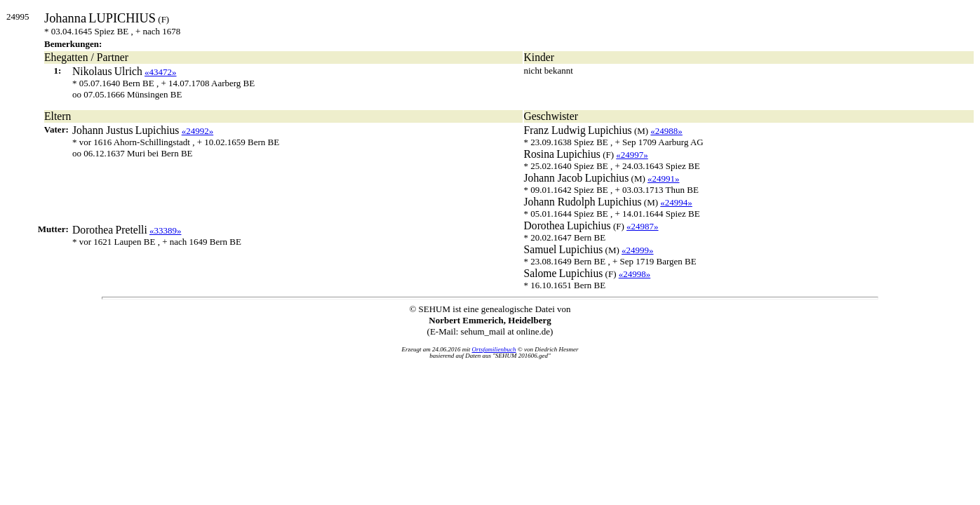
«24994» (676, 202)
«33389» (166, 230)
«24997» (632, 155)
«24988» (666, 131)
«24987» (643, 226)
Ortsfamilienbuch (494, 349)
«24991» (664, 179)
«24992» (198, 131)
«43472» (161, 72)
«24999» (638, 250)
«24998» (635, 274)
